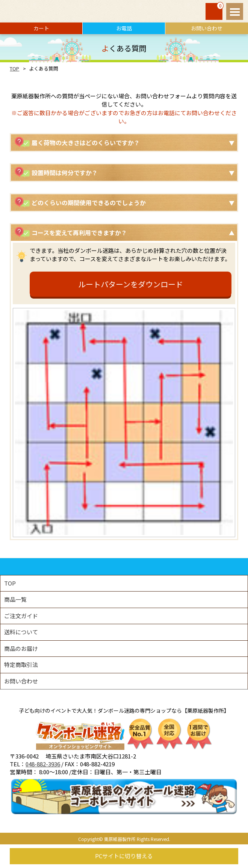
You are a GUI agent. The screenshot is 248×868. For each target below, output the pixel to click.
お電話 (124, 28)
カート (41, 28)
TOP (14, 68)
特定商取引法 (21, 665)
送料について (21, 632)
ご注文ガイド (21, 616)
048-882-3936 (43, 764)
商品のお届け (21, 648)
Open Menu (235, 11)
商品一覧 (15, 599)
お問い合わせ (207, 28)
